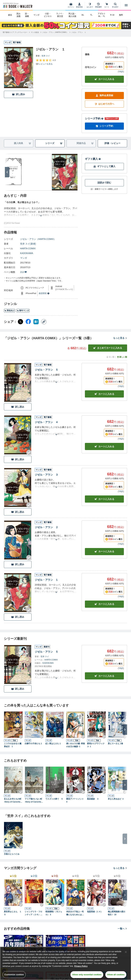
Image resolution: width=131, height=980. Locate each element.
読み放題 (19, 15)
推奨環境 (44, 293)
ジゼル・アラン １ (46, 580)
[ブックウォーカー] (17, 5)
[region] (65, 963)
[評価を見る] (46, 62)
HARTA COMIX (28, 248)
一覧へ (122, 929)
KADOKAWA (27, 253)
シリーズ (54, 143)
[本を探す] (115, 5)
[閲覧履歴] (98, 5)
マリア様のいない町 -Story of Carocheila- (34, 801)
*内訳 (121, 72)
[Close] (126, 952)
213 (23, 272)
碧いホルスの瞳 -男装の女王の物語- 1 (76, 745)
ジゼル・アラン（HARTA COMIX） (38, 239)
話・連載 (27, 15)
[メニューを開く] (126, 5)
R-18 (112, 15)
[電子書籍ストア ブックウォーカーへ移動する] (15, 32)
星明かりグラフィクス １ (96, 745)
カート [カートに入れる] (104, 394)
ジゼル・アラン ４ (46, 422)
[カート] (107, 5)
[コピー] (44, 322)
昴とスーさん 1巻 (115, 744)
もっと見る (120, 338)
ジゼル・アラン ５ (46, 370)
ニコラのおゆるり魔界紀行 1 (13, 745)
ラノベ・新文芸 (60, 15)
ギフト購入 (93, 159)
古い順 (110, 357)
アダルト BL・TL (102, 15)
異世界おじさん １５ (13, 913)
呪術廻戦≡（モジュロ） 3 (54, 913)
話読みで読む (104, 183)
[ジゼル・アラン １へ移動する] (79, 32)
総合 (10, 15)
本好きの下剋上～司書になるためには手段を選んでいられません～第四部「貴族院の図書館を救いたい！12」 (75, 913)
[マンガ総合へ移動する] (35, 32)
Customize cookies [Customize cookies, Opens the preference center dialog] (14, 975)
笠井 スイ (46, 56)
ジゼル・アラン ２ (46, 527)
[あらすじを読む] (41, 212)
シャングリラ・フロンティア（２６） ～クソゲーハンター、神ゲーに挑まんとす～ (33, 913)
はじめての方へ (104, 104)
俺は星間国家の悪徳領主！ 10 (117, 913)
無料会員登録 (104, 95)
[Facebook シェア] (28, 322)
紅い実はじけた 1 (53, 744)
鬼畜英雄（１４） (95, 912)
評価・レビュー (112, 143)
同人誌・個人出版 (72, 15)
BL (83, 15)
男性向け (9, 311)
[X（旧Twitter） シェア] (20, 322)
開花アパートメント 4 (75, 800)
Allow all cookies (116, 975)
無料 (121, 15)
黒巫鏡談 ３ (93, 799)
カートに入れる (104, 79)
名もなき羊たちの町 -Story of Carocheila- (13, 801)
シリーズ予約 (94, 119)
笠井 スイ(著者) (28, 244)
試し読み (19, 94)
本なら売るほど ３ (116, 799)
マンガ (36, 15)
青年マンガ (23, 311)
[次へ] (7, 172)
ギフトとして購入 (104, 166)
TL (91, 15)
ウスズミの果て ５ (54, 799)
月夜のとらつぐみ (12, 854)
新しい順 (122, 357)
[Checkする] (31, 86)
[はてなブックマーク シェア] (36, 322)
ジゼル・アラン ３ (46, 475)
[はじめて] (90, 5)
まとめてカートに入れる (108, 348)
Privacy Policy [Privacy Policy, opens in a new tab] (81, 966)
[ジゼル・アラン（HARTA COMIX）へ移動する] (55, 32)
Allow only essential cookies (87, 975)
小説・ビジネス (48, 15)
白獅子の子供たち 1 (33, 744)
